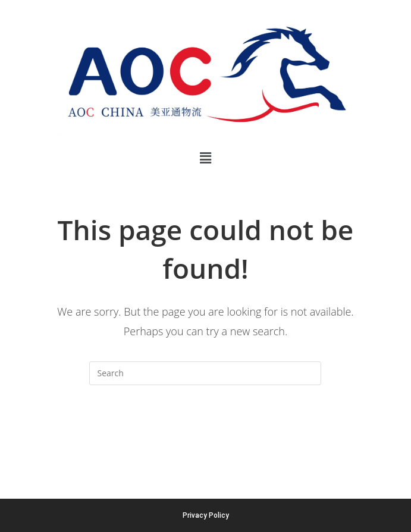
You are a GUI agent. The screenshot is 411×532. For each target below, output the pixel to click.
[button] (205, 158)
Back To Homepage (205, 433)
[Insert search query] (205, 373)
